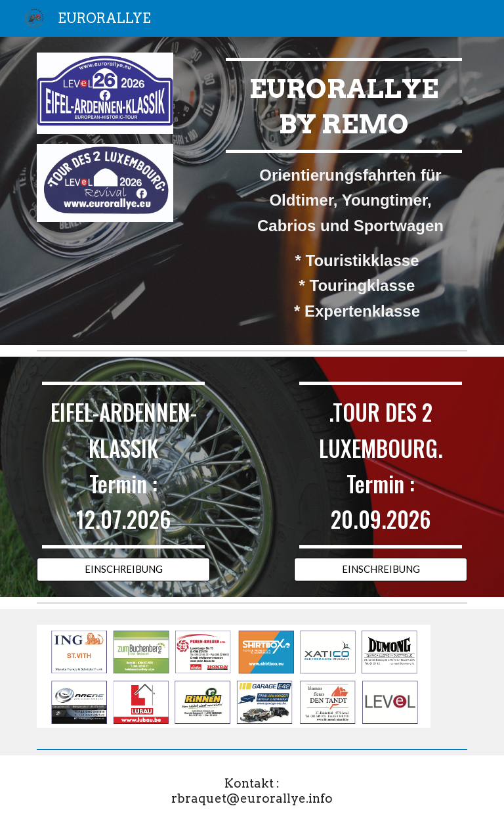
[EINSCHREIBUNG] (123, 570)
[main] (344, 191)
